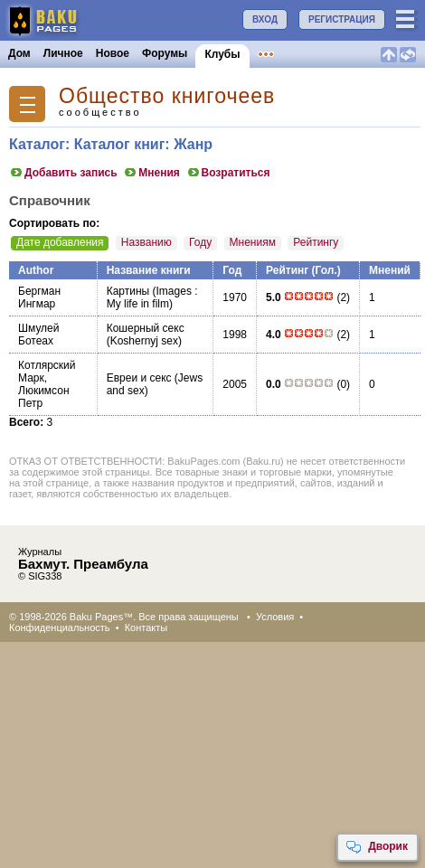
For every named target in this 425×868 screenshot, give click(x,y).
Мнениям (253, 242)
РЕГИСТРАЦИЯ (342, 19)
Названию (146, 242)
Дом (19, 53)
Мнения (151, 173)
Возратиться (228, 173)
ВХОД (265, 19)
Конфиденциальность (60, 627)
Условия (275, 617)
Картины (128, 291)
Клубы (222, 54)
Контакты (146, 627)
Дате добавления (60, 242)
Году (200, 242)
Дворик (377, 847)
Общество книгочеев (167, 96)
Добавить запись (63, 173)
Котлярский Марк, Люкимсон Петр (47, 384)
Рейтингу (316, 242)
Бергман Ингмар (39, 297)
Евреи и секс (139, 378)
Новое (113, 53)
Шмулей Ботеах (39, 335)
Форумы (165, 53)
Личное (63, 53)
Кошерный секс (146, 328)
